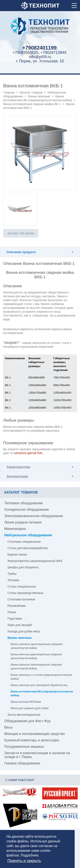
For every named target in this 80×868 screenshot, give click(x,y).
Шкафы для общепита (23, 567)
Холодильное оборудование (27, 510)
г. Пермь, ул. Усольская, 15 (40, 61)
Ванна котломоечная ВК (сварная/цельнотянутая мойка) (42, 694)
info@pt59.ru (40, 57)
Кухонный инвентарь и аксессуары (32, 740)
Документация (17, 476)
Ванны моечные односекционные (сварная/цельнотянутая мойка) (36, 646)
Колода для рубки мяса (24, 631)
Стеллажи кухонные (21, 599)
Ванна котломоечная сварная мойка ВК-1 (32, 104)
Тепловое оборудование (24, 503)
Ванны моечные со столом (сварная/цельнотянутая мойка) (41, 677)
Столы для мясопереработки (28, 548)
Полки (12, 612)
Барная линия (17, 554)
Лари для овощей (20, 625)
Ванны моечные (39, 96)
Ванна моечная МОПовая (26, 702)
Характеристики (18, 467)
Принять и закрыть (24, 861)
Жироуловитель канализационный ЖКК (35, 561)
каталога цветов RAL (29, 453)
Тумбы (12, 574)
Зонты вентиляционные (24, 715)
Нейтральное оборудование (28, 535)
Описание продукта (21, 252)
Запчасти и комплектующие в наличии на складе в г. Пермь (37, 755)
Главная (9, 92)
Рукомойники (17, 606)
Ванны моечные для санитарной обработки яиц (39, 685)
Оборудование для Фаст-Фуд (27, 721)
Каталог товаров (31, 92)
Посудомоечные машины (24, 747)
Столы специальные (22, 586)
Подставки (15, 619)
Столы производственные (25, 593)
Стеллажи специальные (24, 542)
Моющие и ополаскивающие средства (35, 734)
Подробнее (30, 855)
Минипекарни (15, 529)
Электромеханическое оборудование (34, 516)
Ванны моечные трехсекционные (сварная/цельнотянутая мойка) (36, 667)
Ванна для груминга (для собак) (30, 708)
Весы (8, 727)
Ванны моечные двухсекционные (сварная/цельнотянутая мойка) (36, 656)
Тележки (13, 580)
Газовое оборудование (22, 763)
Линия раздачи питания (23, 522)
